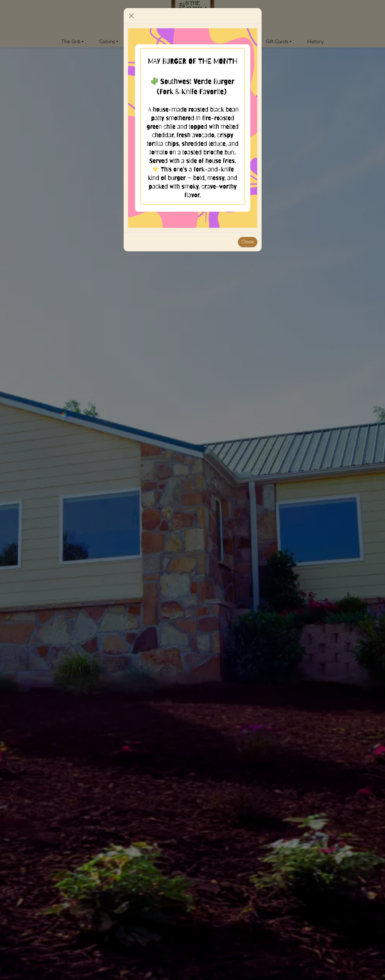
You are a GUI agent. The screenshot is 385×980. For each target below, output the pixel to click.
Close (248, 242)
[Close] (131, 16)
